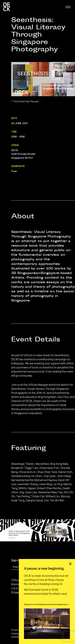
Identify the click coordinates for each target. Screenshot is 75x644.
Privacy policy (18, 630)
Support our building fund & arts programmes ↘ (47, 604)
